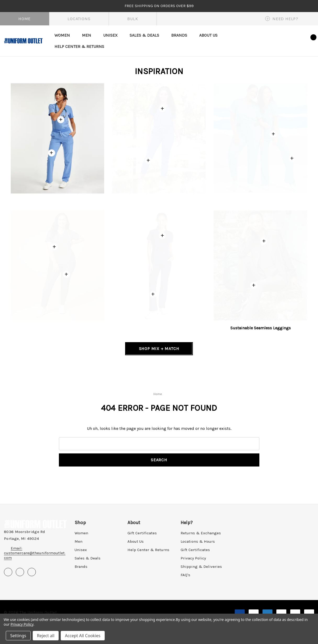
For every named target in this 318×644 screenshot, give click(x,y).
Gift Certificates (142, 533)
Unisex (81, 550)
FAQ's (185, 575)
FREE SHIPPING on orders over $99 (159, 6)
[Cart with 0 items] (309, 40)
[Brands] (179, 35)
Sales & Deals (88, 558)
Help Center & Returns (148, 550)
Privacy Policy (193, 558)
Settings (18, 636)
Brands (81, 567)
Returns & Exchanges (201, 533)
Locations (79, 19)
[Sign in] (284, 40)
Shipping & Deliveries (201, 567)
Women (81, 533)
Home (24, 19)
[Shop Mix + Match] (159, 349)
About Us (136, 541)
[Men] (87, 35)
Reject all (46, 636)
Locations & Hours (198, 541)
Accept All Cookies (83, 636)
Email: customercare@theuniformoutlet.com (35, 553)
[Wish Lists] (297, 41)
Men (79, 541)
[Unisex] (110, 35)
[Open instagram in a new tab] (32, 572)
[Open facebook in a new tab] (8, 572)
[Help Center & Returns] (79, 46)
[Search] (271, 41)
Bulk (133, 19)
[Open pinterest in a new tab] (20, 572)
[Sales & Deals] (144, 35)
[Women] (62, 35)
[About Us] (208, 35)
